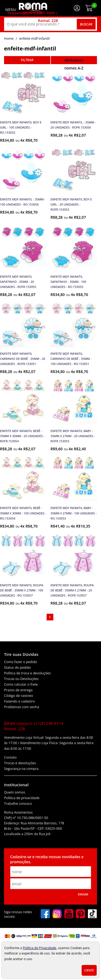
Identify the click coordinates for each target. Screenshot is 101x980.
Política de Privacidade (39, 948)
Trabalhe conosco (18, 804)
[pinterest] (81, 914)
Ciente (89, 970)
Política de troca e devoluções (27, 673)
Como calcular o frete (21, 684)
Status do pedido (17, 668)
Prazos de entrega (18, 690)
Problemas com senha (22, 707)
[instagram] (57, 914)
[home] (33, 8)
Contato (10, 757)
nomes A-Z (74, 68)
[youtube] (69, 914)
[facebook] (45, 914)
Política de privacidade (22, 798)
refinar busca (27, 60)
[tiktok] (92, 914)
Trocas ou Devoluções (21, 679)
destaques (74, 60)
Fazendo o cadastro (20, 701)
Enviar (83, 894)
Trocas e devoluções (20, 763)
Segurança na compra (21, 769)
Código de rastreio (19, 696)
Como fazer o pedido (20, 662)
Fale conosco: (34, 726)
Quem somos (15, 792)
